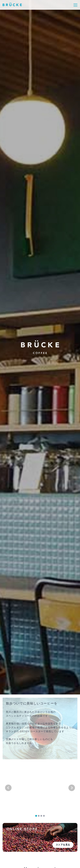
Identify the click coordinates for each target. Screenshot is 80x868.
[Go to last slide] (8, 788)
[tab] (36, 816)
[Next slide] (72, 788)
